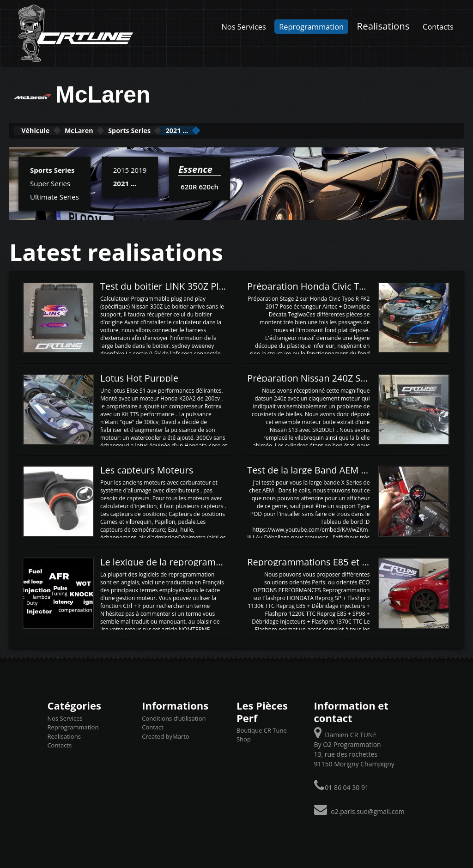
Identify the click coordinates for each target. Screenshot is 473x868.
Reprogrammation (311, 27)
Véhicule (45, 130)
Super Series (50, 182)
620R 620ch (199, 186)
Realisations (383, 26)
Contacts (438, 27)
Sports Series (176, 130)
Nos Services (244, 27)
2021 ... (243, 130)
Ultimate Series (55, 196)
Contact (153, 726)
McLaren (106, 130)
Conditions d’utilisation (174, 717)
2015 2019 (130, 169)
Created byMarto (165, 735)
